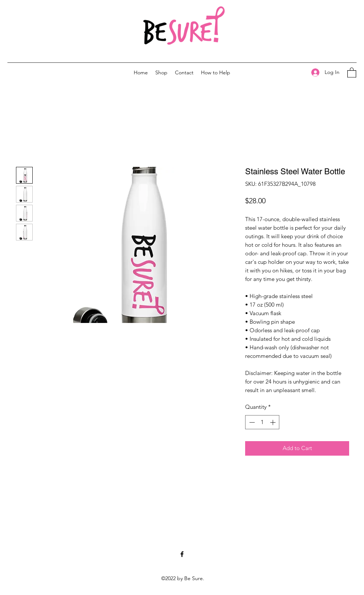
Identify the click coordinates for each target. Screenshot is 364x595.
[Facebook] (182, 554)
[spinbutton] (262, 422)
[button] (352, 72)
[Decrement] (251, 422)
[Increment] (274, 422)
